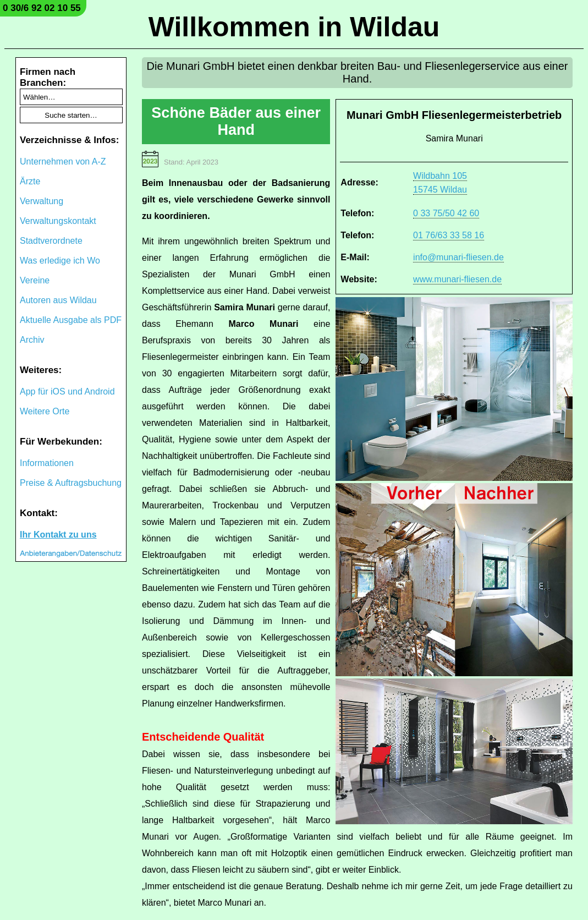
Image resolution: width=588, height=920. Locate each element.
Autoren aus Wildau (58, 300)
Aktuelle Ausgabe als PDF (71, 320)
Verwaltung (42, 201)
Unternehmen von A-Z (63, 161)
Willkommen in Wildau (294, 27)
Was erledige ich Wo (60, 261)
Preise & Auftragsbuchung (71, 483)
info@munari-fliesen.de (458, 257)
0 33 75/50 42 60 (446, 213)
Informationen (47, 463)
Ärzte (30, 181)
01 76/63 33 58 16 (449, 235)
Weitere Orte (45, 411)
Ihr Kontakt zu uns (58, 535)
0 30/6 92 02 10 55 (42, 8)
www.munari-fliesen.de (457, 279)
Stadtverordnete (51, 241)
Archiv (32, 340)
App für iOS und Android (67, 391)
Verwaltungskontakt (58, 221)
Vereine (35, 280)
